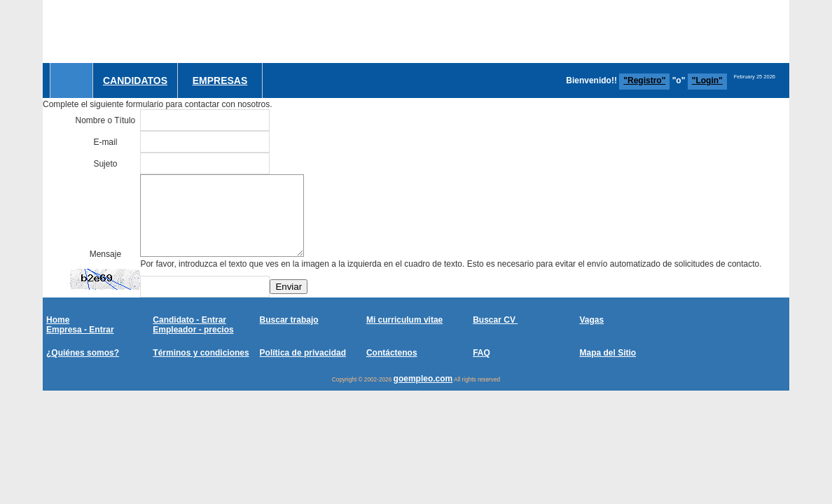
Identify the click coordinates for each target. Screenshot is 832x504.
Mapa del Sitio (608, 353)
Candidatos (135, 80)
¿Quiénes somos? (83, 353)
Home (58, 320)
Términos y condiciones (201, 353)
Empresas (220, 80)
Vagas (591, 320)
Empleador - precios (193, 330)
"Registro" (644, 80)
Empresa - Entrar (80, 330)
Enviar (289, 287)
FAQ (481, 353)
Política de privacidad (303, 353)
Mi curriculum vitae (404, 320)
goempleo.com (423, 379)
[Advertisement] (534, 31)
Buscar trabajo (289, 320)
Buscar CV (495, 320)
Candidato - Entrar (189, 320)
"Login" (707, 80)
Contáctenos (392, 353)
